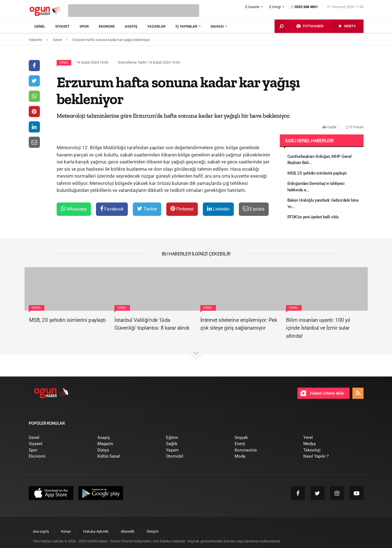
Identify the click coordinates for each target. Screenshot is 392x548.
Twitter (147, 209)
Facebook (112, 209)
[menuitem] (45, 26)
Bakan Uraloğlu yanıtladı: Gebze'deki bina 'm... (323, 203)
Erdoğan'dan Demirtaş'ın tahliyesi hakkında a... (316, 187)
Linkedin (218, 209)
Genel (64, 63)
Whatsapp (74, 209)
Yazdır (330, 127)
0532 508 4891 (304, 7)
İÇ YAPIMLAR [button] (187, 26)
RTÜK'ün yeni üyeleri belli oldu (313, 217)
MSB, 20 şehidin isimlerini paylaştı (317, 173)
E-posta (254, 209)
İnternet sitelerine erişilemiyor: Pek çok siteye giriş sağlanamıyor (239, 324)
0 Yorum (355, 127)
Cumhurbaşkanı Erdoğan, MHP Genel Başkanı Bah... (319, 160)
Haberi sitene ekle (322, 393)
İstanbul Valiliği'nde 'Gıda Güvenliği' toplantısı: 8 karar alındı (152, 324)
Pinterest (182, 209)
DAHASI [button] (218, 26)
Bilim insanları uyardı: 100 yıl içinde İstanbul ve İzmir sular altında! (318, 328)
